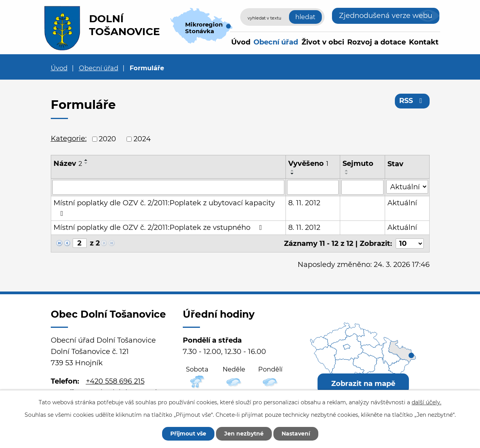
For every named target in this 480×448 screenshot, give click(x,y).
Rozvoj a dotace (377, 42)
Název (68, 164)
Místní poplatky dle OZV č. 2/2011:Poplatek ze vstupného (159, 228)
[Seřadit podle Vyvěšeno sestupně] (293, 174)
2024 (142, 139)
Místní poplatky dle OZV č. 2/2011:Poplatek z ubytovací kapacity (164, 208)
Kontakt (424, 42)
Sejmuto (358, 164)
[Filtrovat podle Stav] (407, 187)
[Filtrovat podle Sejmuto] (362, 187)
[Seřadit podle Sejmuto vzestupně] (347, 171)
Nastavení (296, 434)
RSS (412, 101)
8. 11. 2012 (304, 203)
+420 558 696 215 (115, 381)
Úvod (241, 42)
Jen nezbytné (244, 434)
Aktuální (402, 203)
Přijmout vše (188, 434)
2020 (107, 139)
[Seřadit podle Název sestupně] (86, 163)
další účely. (426, 402)
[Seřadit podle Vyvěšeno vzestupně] (293, 171)
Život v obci (323, 42)
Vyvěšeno (308, 164)
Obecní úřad (276, 42)
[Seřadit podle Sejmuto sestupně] (347, 174)
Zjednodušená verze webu (386, 16)
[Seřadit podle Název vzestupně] (86, 160)
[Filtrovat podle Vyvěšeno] (313, 187)
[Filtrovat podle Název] (168, 187)
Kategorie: (69, 139)
